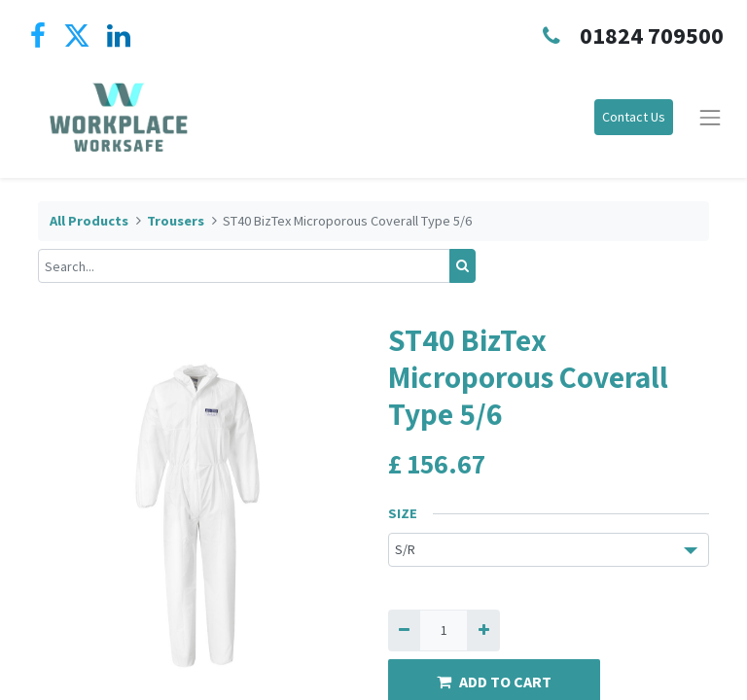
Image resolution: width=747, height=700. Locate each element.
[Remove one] (404, 630)
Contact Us (634, 117)
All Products (89, 221)
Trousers (176, 221)
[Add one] (483, 630)
